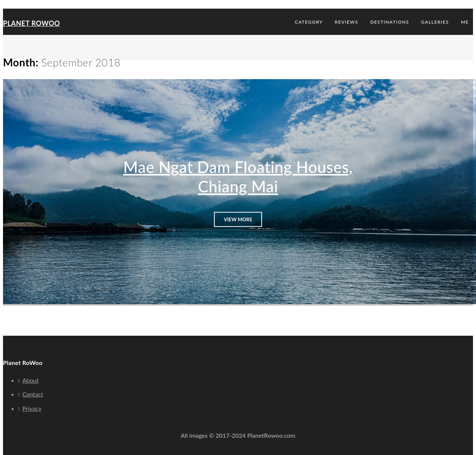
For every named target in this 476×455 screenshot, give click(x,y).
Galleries (435, 22)
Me (465, 22)
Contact (32, 394)
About (30, 380)
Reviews (346, 22)
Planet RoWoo (32, 23)
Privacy (32, 408)
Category (309, 22)
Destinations (390, 22)
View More (238, 219)
